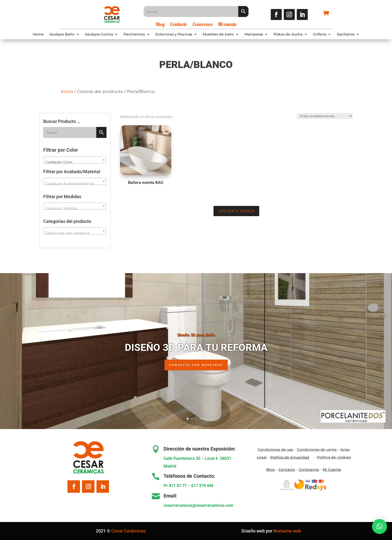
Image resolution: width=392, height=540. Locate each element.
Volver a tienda (236, 211)
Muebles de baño (218, 34)
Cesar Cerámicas (128, 531)
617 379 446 (202, 486)
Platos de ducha (288, 34)
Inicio (67, 91)
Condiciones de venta (317, 450)
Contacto (179, 25)
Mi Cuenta (332, 470)
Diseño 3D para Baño (196, 336)
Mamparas (254, 34)
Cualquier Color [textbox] (59, 162)
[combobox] (75, 160)
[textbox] (75, 183)
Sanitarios (346, 34)
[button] (379, 527)
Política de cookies (334, 457)
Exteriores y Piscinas (174, 34)
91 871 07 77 (175, 486)
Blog (160, 25)
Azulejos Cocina (99, 34)
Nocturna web (287, 531)
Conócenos (202, 25)
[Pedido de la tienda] (322, 115)
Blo (270, 470)
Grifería (320, 34)
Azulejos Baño (62, 34)
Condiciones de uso (275, 450)
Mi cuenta (227, 25)
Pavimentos (134, 34)
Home (38, 34)
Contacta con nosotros (196, 366)
